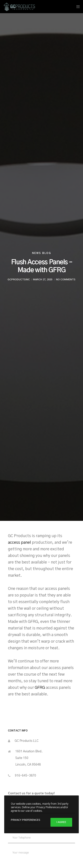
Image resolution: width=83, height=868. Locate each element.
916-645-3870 (25, 776)
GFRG (40, 688)
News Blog (42, 253)
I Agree (61, 822)
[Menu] (77, 7)
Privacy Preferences (26, 820)
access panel (20, 543)
